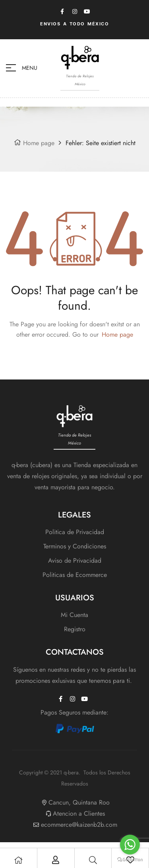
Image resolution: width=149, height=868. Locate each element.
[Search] (93, 860)
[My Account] (56, 860)
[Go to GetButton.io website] (130, 860)
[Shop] (18, 860)
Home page (39, 143)
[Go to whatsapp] (130, 845)
